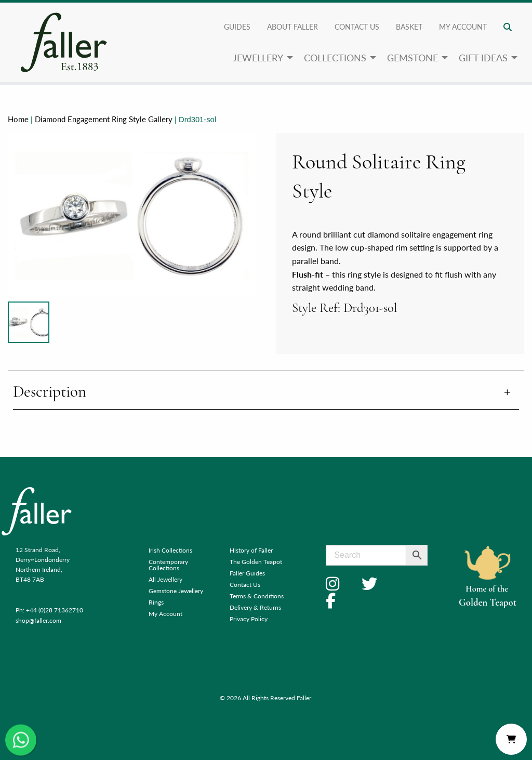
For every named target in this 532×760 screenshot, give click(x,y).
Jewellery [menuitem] (258, 57)
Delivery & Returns (255, 607)
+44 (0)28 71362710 (55, 610)
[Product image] (29, 322)
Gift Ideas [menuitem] (483, 57)
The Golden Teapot (256, 562)
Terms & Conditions (257, 596)
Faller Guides (247, 573)
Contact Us (357, 27)
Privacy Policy (249, 619)
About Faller (292, 27)
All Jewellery (165, 579)
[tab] (266, 393)
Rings (156, 602)
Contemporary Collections (168, 565)
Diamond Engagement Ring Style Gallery (104, 119)
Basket (409, 27)
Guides (237, 27)
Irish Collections (170, 550)
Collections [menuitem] (335, 57)
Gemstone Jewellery (176, 591)
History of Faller (251, 550)
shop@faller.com (38, 620)
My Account (165, 614)
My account (463, 27)
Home (18, 119)
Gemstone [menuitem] (413, 57)
